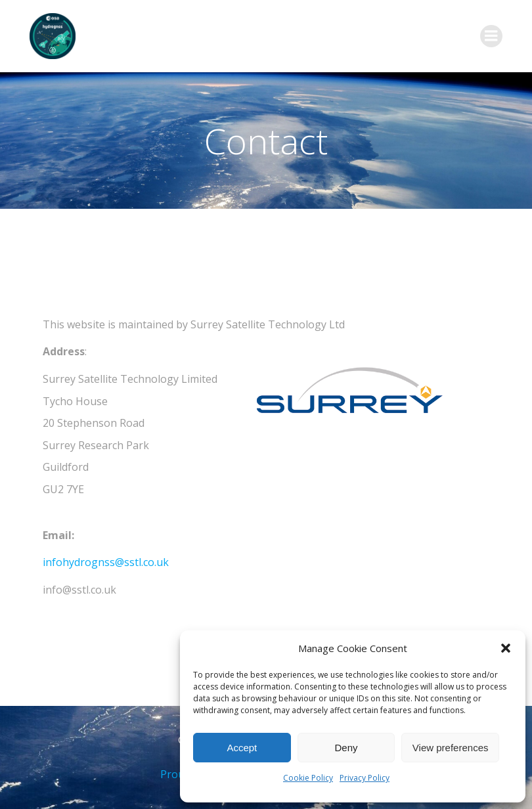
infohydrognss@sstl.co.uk (106, 562)
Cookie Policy (308, 778)
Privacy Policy (365, 778)
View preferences (451, 748)
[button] (506, 648)
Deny (346, 748)
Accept (242, 748)
